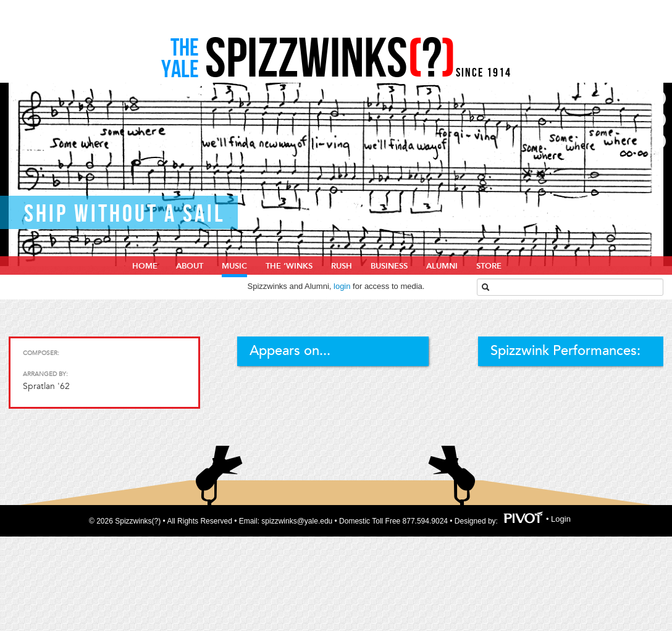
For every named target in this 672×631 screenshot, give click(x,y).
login (342, 286)
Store (489, 266)
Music (234, 266)
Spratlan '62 (46, 386)
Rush (342, 266)
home (145, 266)
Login (561, 519)
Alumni (442, 266)
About (190, 266)
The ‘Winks (289, 266)
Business (389, 266)
